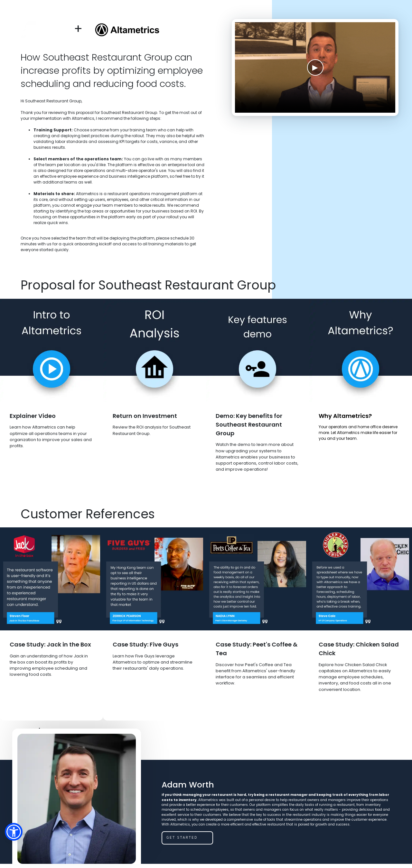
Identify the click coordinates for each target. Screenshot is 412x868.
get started (182, 837)
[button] (14, 832)
